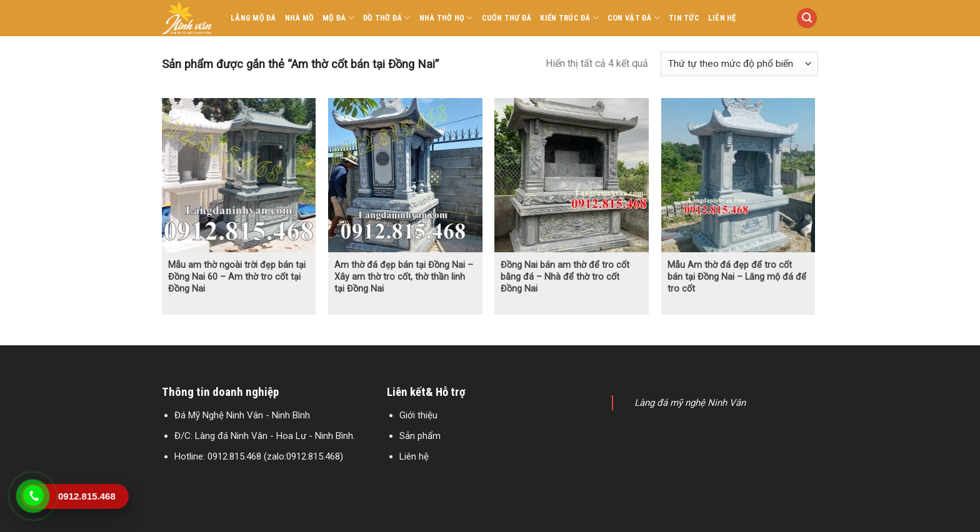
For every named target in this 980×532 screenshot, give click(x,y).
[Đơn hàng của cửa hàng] (739, 64)
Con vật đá (634, 18)
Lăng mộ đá (253, 18)
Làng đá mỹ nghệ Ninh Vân (690, 403)
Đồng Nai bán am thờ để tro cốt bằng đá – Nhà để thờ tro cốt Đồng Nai (565, 277)
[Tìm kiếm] (807, 18)
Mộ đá (338, 18)
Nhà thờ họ (446, 18)
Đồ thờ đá (387, 18)
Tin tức (684, 18)
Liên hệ (722, 18)
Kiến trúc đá (569, 18)
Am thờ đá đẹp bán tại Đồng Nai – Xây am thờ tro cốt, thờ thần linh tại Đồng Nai (404, 277)
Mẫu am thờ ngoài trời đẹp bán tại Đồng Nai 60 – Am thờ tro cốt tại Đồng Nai (237, 277)
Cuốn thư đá (507, 18)
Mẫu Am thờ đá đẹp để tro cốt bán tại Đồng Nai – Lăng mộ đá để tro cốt (737, 277)
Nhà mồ (300, 18)
